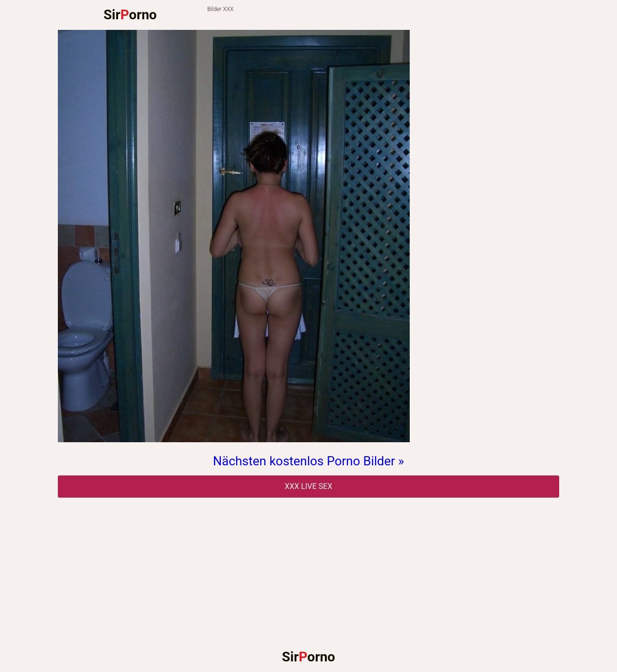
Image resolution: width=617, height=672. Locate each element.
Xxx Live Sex (309, 486)
